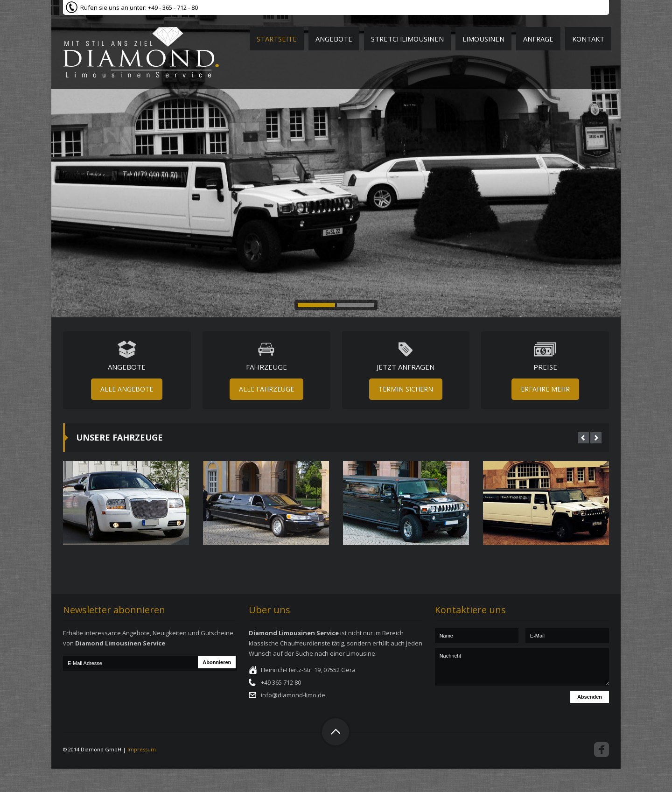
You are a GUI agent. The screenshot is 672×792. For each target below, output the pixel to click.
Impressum (142, 749)
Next (596, 438)
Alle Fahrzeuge (266, 389)
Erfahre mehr (545, 389)
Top (336, 732)
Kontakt (588, 39)
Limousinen (483, 39)
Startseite (277, 39)
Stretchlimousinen (407, 39)
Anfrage (538, 39)
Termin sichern (406, 389)
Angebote (334, 39)
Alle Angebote (127, 389)
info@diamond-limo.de (293, 695)
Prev (583, 438)
